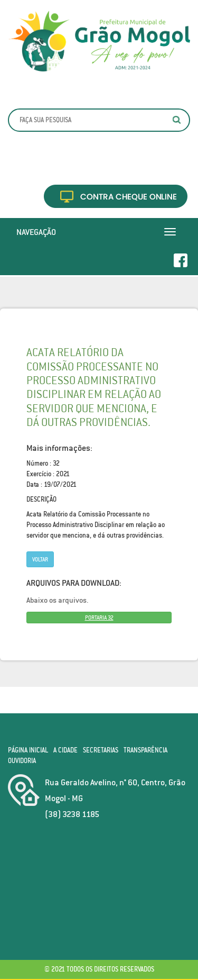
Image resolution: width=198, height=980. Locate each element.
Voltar (40, 559)
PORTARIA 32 (99, 618)
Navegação (36, 232)
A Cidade (65, 750)
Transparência (145, 750)
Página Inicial (28, 750)
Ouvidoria (22, 761)
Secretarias (101, 750)
